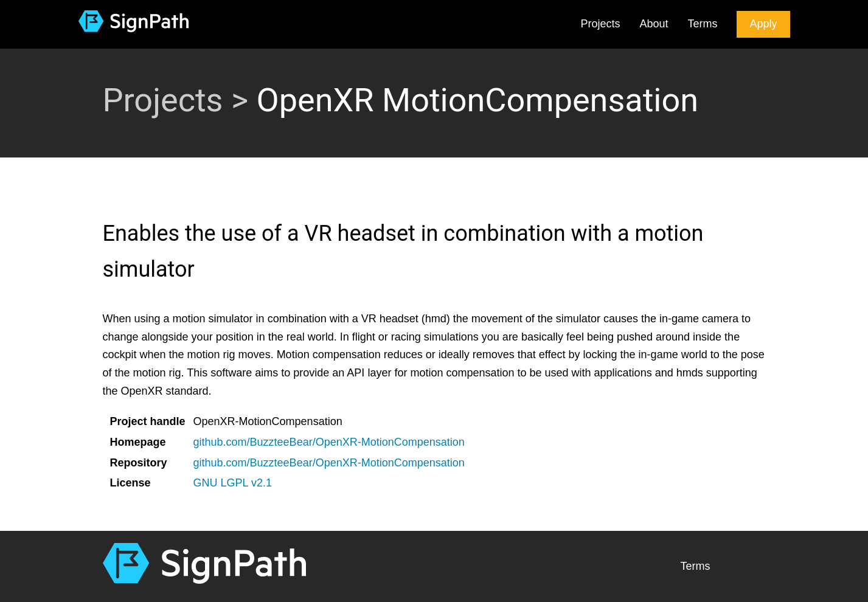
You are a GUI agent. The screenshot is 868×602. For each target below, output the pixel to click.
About (654, 24)
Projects (600, 24)
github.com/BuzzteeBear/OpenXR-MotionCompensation (329, 442)
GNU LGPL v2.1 (233, 483)
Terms (702, 24)
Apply (763, 24)
